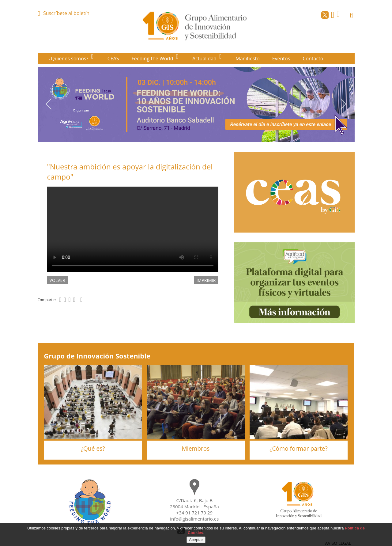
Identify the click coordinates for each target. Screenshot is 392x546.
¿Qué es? (93, 448)
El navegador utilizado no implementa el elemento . (133, 229)
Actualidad (205, 59)
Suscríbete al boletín (66, 13)
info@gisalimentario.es (194, 519)
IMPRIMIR (206, 280)
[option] (196, 104)
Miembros (196, 448)
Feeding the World (153, 59)
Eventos (281, 59)
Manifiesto (248, 59)
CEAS (113, 59)
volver (57, 280)
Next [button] (344, 104)
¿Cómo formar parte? (298, 448)
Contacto (313, 59)
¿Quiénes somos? (69, 59)
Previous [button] (48, 104)
